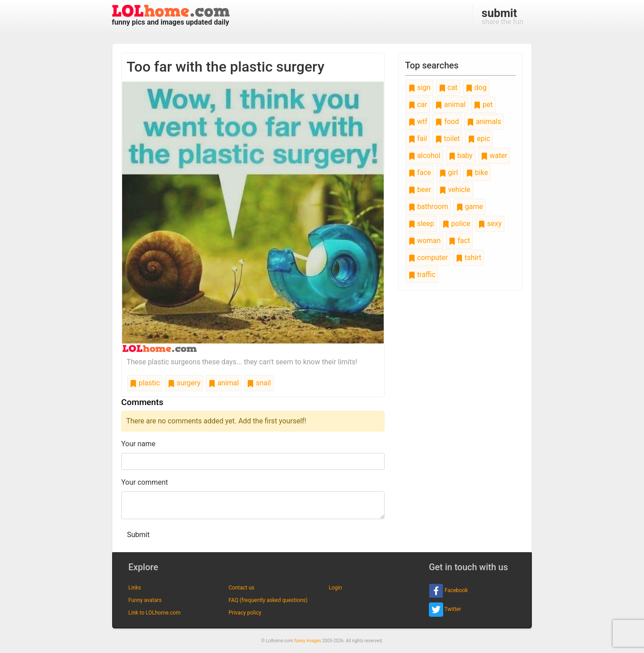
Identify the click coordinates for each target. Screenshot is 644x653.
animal (224, 383)
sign (419, 87)
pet (483, 105)
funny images (308, 641)
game (470, 207)
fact (459, 241)
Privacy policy (245, 613)
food (447, 122)
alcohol (424, 156)
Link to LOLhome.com (155, 613)
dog (476, 87)
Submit (138, 535)
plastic (145, 383)
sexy (490, 224)
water (494, 156)
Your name (138, 444)
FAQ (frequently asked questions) (268, 600)
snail (259, 383)
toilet (448, 139)
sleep (421, 224)
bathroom (428, 207)
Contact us (241, 588)
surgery (184, 383)
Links (135, 588)
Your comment (145, 482)
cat (448, 87)
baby (461, 156)
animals (484, 122)
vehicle (455, 190)
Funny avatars (145, 600)
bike (477, 173)
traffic (422, 275)
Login (335, 588)
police (456, 224)
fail (418, 139)
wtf (418, 122)
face (420, 173)
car (418, 105)
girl (449, 173)
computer (428, 258)
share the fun (502, 16)
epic (479, 139)
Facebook (448, 591)
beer (420, 190)
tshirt (468, 258)
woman (425, 241)
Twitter (445, 610)
